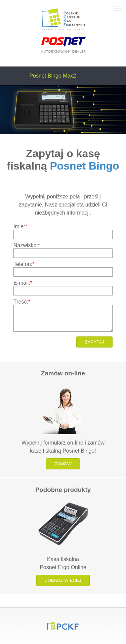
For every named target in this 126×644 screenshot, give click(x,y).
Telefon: (24, 264)
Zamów (63, 464)
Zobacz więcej (63, 580)
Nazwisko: (27, 245)
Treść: (22, 302)
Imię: (20, 226)
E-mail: (23, 283)
